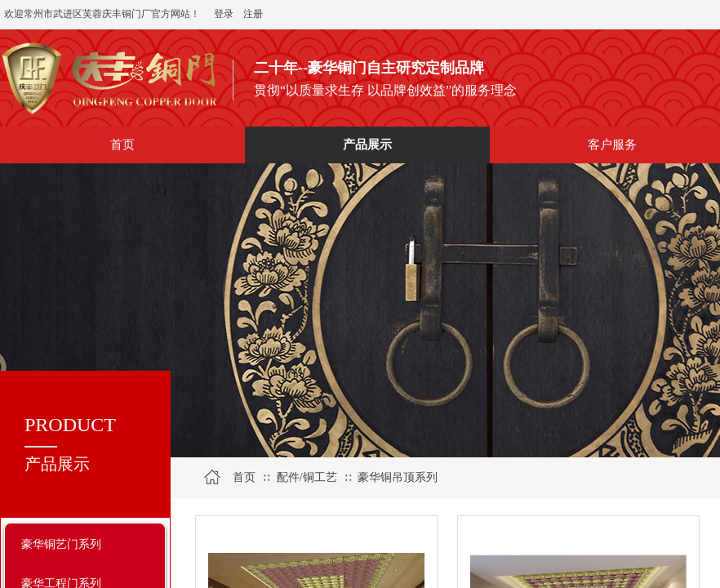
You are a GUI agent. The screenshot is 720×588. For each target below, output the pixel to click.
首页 (244, 477)
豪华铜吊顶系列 (398, 477)
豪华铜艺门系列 (61, 544)
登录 (224, 14)
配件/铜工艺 (307, 477)
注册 (253, 14)
